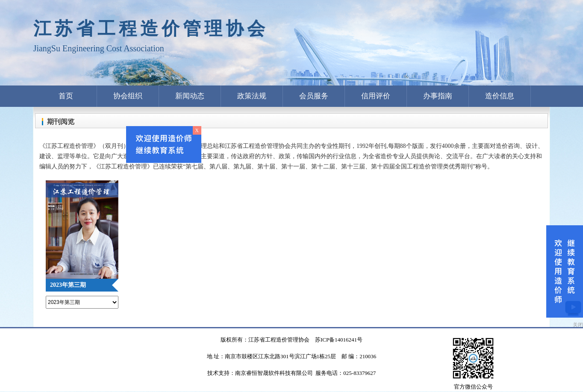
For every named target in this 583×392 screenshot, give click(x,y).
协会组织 (128, 96)
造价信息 (500, 96)
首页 (66, 96)
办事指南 (438, 96)
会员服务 (314, 96)
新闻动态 (190, 96)
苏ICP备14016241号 (339, 340)
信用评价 (376, 96)
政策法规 (252, 96)
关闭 (578, 325)
